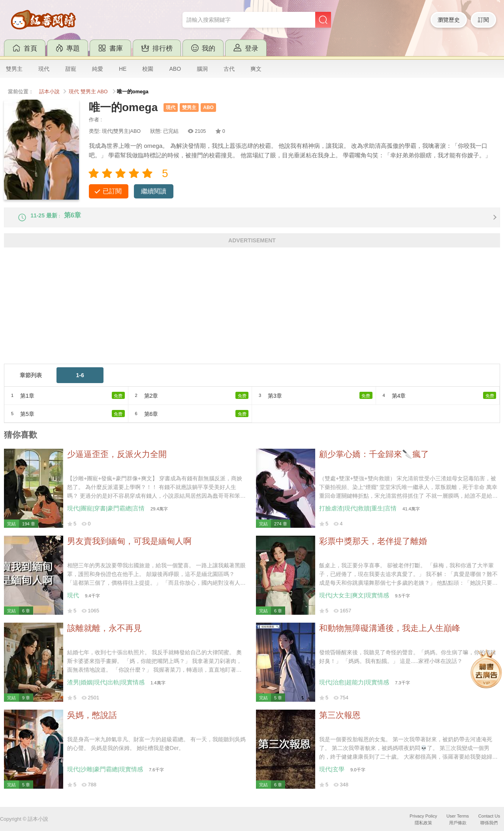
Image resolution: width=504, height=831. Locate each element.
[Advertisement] (241, 315)
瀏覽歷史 (449, 20)
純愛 (98, 69)
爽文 (256, 69)
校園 (148, 69)
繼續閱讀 (154, 191)
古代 (229, 69)
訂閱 (483, 20)
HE (123, 69)
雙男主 (14, 69)
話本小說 (49, 92)
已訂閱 (112, 191)
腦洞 (202, 69)
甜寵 (71, 69)
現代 (44, 69)
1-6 (80, 382)
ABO (175, 69)
